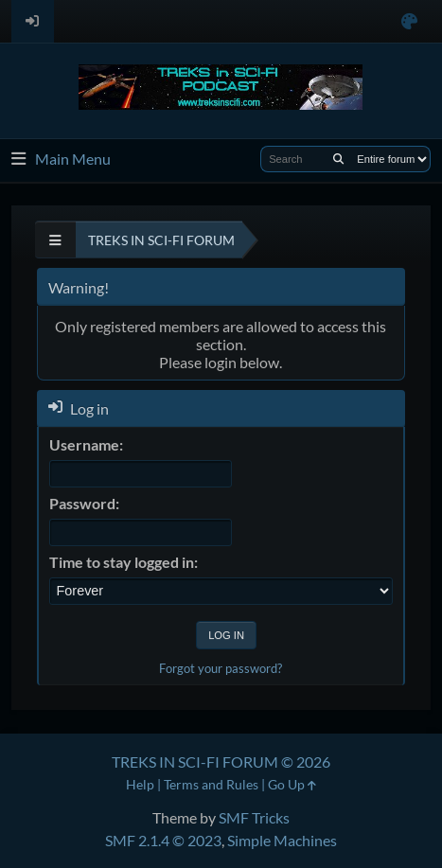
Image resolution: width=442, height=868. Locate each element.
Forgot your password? (221, 668)
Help (140, 784)
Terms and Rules (211, 784)
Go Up (292, 784)
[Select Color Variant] (409, 21)
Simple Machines (282, 840)
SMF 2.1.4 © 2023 (163, 840)
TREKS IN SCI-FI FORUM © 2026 (221, 762)
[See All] (55, 240)
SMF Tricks (254, 817)
